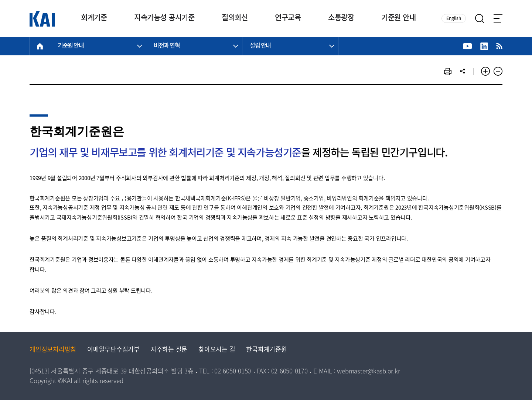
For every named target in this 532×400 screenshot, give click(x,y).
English (454, 19)
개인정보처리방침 (53, 350)
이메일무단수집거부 (113, 350)
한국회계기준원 (266, 350)
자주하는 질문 (169, 350)
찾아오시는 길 (217, 350)
